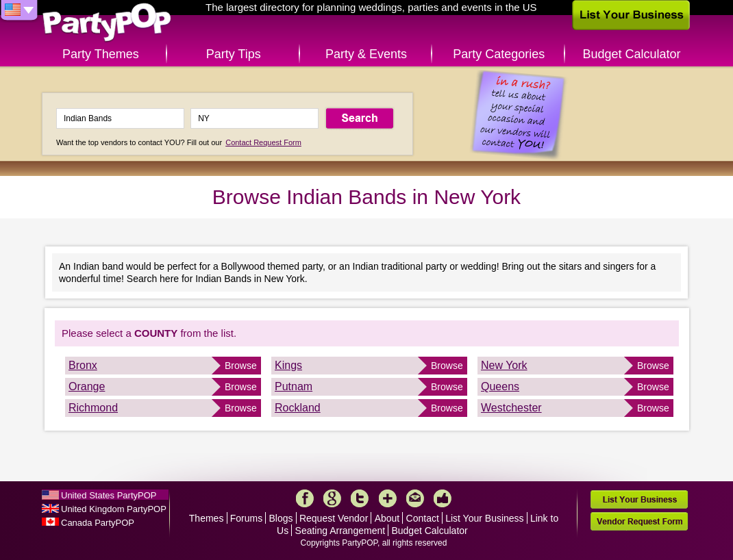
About (387, 518)
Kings (288, 365)
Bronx (83, 365)
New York (504, 365)
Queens (500, 386)
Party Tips (234, 54)
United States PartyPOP (109, 495)
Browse (241, 366)
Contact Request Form (263, 142)
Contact (423, 518)
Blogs (281, 518)
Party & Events (366, 54)
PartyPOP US (107, 23)
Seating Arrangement (340, 531)
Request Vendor (334, 518)
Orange (87, 386)
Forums (246, 518)
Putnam (294, 386)
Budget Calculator (632, 54)
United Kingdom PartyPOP (114, 509)
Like (443, 498)
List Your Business (484, 518)
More (388, 498)
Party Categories (499, 54)
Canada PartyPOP (98, 523)
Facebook (305, 498)
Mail (415, 498)
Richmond (93, 408)
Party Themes (101, 54)
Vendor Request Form (639, 521)
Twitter (360, 498)
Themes (207, 518)
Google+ (332, 498)
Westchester (511, 408)
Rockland (298, 408)
